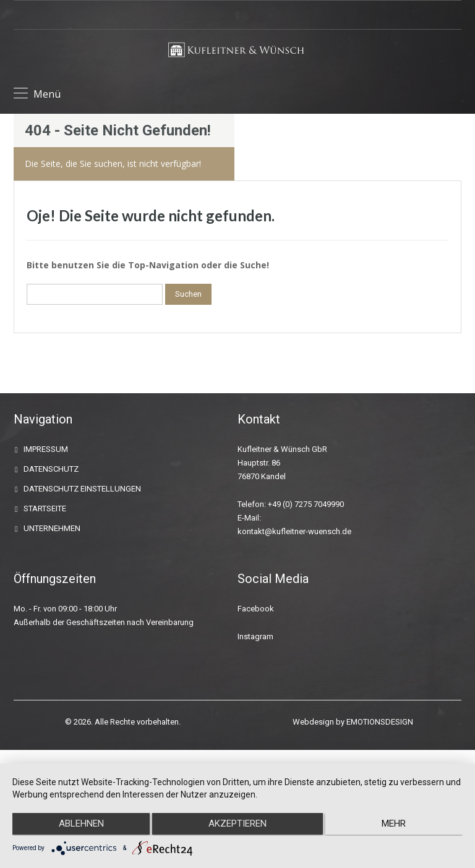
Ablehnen (79, 825)
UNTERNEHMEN (52, 528)
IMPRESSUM (46, 449)
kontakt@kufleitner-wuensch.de (294, 531)
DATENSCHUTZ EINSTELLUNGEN (82, 489)
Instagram (255, 636)
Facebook (256, 609)
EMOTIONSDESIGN (380, 722)
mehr (396, 825)
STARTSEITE (45, 508)
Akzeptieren (237, 825)
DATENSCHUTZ (51, 469)
